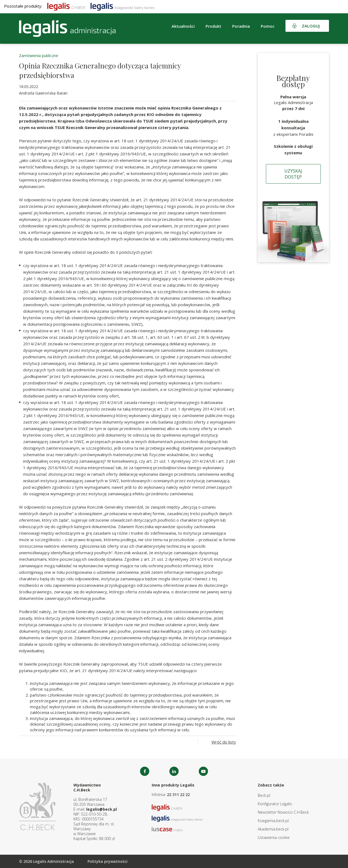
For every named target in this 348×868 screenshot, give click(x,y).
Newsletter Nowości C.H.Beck (283, 812)
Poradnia (241, 26)
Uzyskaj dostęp (293, 174)
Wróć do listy (224, 742)
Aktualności (183, 26)
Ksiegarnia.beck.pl (273, 821)
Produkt (213, 26)
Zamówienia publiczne (39, 56)
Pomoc (268, 26)
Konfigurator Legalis (275, 804)
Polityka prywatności (108, 861)
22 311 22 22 (178, 795)
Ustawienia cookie (274, 837)
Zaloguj (311, 26)
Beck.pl (264, 795)
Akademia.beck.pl (273, 829)
